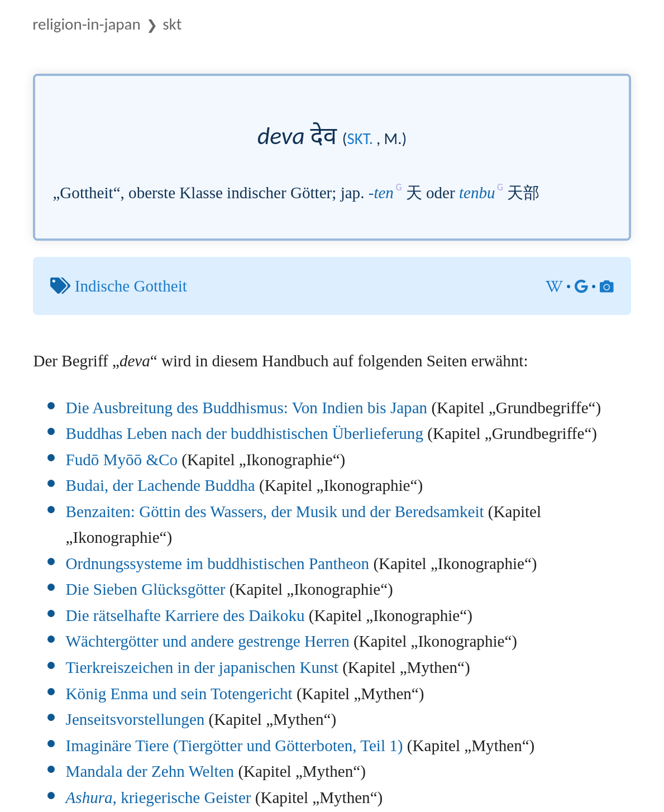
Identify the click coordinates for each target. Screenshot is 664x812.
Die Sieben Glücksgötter (146, 589)
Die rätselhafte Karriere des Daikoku (185, 615)
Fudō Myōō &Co (122, 460)
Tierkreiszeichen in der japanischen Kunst (202, 667)
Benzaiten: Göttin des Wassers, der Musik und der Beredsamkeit (275, 512)
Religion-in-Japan (87, 24)
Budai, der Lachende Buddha (161, 485)
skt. (360, 139)
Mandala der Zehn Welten (150, 771)
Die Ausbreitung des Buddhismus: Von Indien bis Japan (247, 408)
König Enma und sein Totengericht (179, 694)
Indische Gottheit (131, 286)
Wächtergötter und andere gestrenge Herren (208, 641)
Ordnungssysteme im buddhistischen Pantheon (218, 563)
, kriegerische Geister (159, 797)
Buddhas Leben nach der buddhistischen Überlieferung (245, 433)
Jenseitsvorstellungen (135, 719)
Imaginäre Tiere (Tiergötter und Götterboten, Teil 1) (235, 746)
